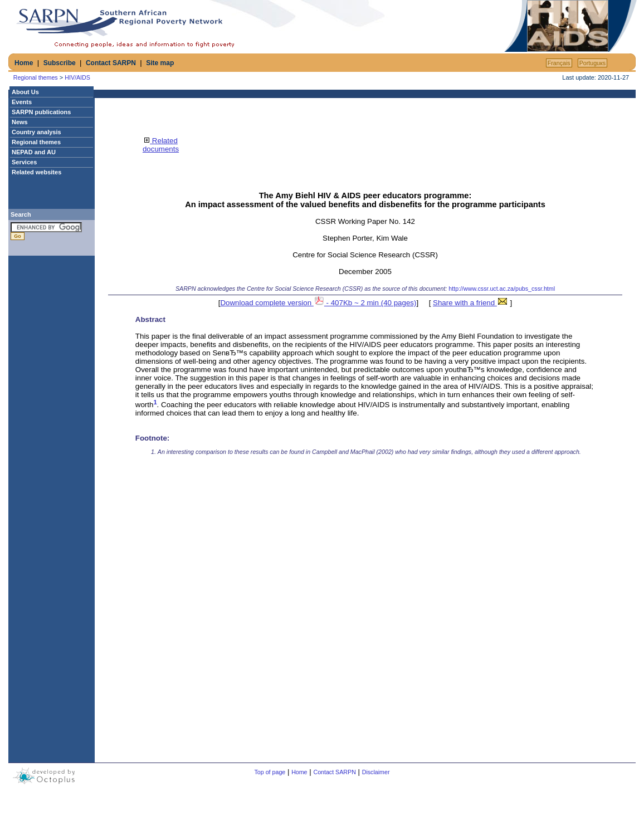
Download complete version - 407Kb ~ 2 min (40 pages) (318, 303)
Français (559, 63)
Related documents (161, 145)
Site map (160, 63)
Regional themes (36, 77)
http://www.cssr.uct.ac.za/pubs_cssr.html (502, 289)
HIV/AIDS (77, 77)
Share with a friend (470, 303)
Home (24, 63)
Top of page (270, 772)
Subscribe (60, 63)
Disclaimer (376, 772)
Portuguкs (592, 63)
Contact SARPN (111, 63)
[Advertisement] (372, 26)
